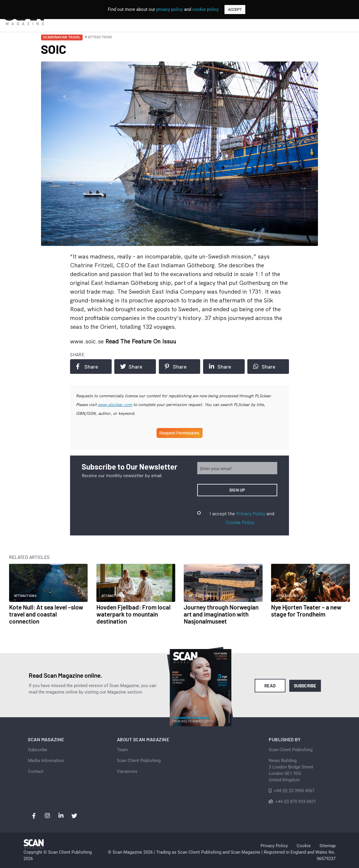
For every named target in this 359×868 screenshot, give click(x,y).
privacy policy (170, 9)
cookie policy (205, 9)
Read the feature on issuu (141, 341)
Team (122, 750)
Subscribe (305, 686)
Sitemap (327, 846)
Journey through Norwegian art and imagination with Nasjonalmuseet (221, 614)
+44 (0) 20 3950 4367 (294, 791)
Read (270, 686)
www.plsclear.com (115, 405)
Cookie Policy (240, 522)
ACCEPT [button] (235, 10)
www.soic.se (88, 341)
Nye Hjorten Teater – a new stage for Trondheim (306, 611)
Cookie (304, 846)
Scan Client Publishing (139, 761)
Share (87, 367)
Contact (36, 771)
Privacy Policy (251, 513)
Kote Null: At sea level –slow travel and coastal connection (46, 614)
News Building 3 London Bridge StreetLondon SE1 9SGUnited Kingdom (291, 770)
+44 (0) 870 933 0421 (296, 802)
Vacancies (127, 771)
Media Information (46, 761)
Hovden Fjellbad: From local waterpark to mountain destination (133, 614)
